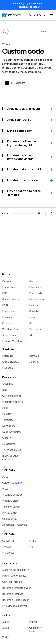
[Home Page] (11, 15)
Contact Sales (37, 15)
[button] (51, 15)
